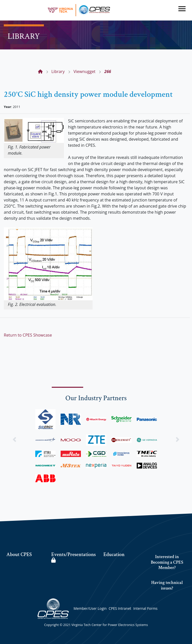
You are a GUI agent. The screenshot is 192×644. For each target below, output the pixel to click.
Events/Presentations (74, 557)
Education (114, 555)
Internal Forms (145, 608)
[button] (14, 439)
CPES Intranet (120, 608)
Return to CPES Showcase (28, 335)
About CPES (19, 555)
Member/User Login (90, 608)
